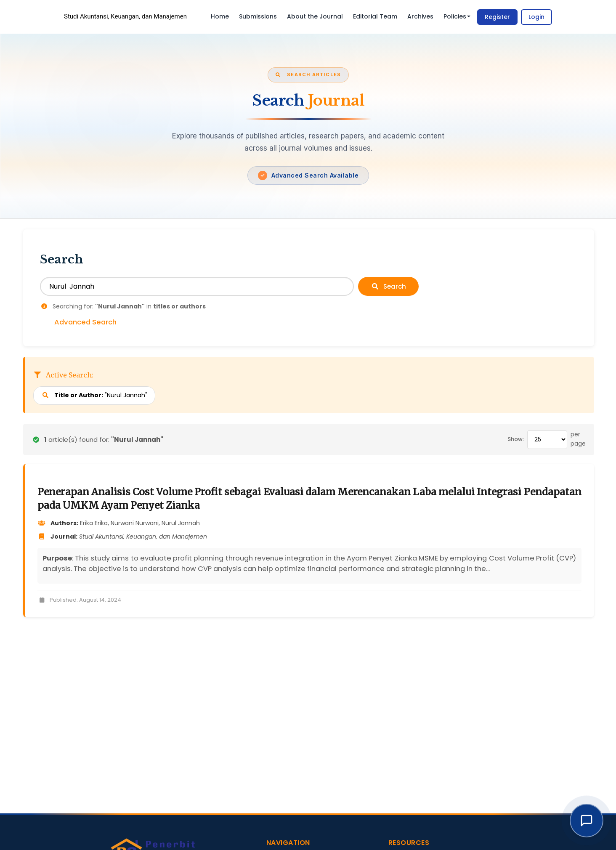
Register (497, 17)
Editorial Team (375, 16)
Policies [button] (457, 16)
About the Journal (315, 16)
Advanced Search (85, 322)
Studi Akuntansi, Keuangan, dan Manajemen (125, 16)
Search (388, 286)
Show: (516, 439)
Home (220, 16)
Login (536, 17)
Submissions (258, 16)
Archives (420, 16)
